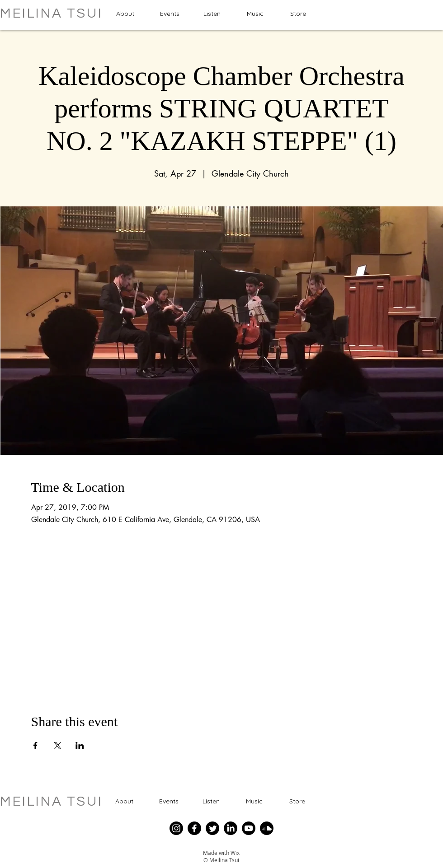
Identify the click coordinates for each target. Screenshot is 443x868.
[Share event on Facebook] (35, 746)
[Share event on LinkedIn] (80, 746)
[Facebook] (194, 828)
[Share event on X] (58, 746)
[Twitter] (212, 828)
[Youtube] (249, 828)
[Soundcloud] (267, 828)
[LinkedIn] (231, 828)
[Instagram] (176, 828)
